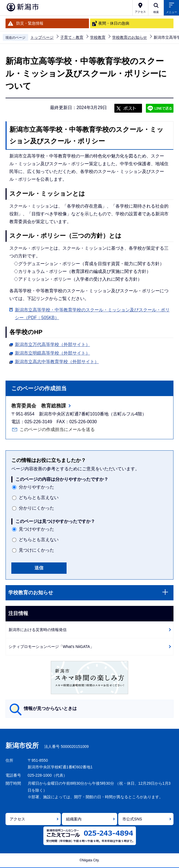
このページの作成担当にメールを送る (57, 429)
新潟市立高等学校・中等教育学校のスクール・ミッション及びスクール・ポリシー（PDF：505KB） (92, 314)
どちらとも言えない (39, 498)
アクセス (17, 819)
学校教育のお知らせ (130, 37)
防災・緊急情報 (30, 23)
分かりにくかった (36, 508)
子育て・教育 (72, 37)
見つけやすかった (36, 529)
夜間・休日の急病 (114, 23)
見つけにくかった (36, 550)
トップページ (42, 37)
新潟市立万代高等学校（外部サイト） (52, 344)
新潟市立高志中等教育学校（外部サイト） (57, 361)
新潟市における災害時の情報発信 (38, 630)
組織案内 (74, 819)
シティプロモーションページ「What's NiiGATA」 (51, 647)
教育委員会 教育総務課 (39, 406)
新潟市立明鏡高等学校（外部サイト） (52, 352)
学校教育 (98, 37)
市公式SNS (132, 819)
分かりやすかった (36, 487)
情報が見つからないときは (50, 708)
